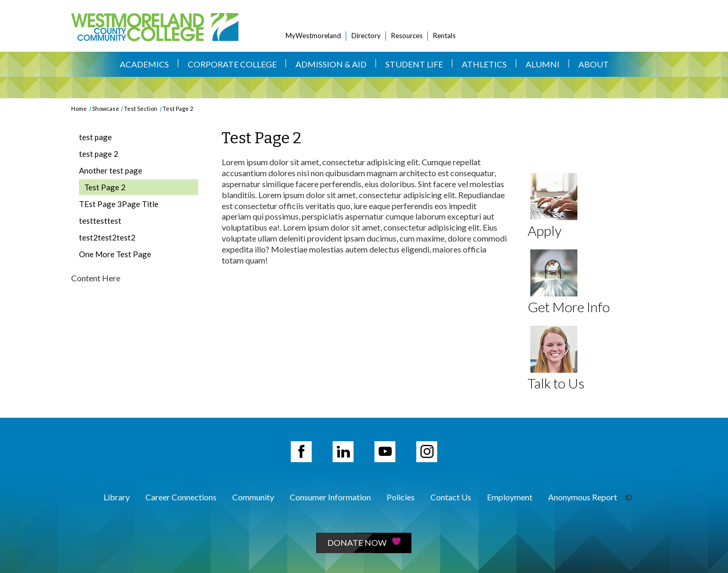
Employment (510, 497)
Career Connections (181, 497)
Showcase (106, 108)
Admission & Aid (331, 64)
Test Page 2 (178, 108)
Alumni (543, 64)
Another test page (111, 170)
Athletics (484, 64)
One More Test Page (115, 254)
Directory (366, 36)
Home (79, 108)
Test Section (141, 108)
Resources (407, 36)
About (594, 64)
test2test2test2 (107, 237)
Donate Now (364, 542)
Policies (401, 497)
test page (95, 137)
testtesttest (100, 221)
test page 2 (99, 154)
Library (117, 497)
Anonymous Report (583, 497)
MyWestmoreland (313, 36)
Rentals (444, 36)
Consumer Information (330, 497)
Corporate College (232, 64)
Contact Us (451, 497)
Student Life (414, 64)
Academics (144, 64)
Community (253, 497)
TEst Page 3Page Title (119, 204)
